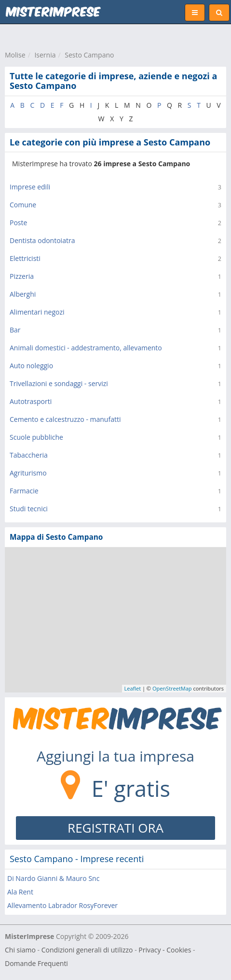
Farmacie (24, 491)
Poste (18, 223)
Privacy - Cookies (165, 950)
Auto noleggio (31, 366)
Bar (15, 330)
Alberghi (23, 294)
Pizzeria (22, 276)
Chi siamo (20, 950)
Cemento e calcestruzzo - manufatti (65, 419)
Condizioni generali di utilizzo (87, 950)
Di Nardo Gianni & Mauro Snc (53, 878)
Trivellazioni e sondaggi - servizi (59, 383)
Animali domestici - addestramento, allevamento (86, 348)
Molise (15, 55)
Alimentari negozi (37, 312)
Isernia (45, 55)
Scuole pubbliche (36, 437)
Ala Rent (20, 892)
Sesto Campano (89, 55)
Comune (23, 205)
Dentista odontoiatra (42, 240)
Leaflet (133, 688)
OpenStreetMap (172, 688)
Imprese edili (30, 187)
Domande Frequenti (36, 963)
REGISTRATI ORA (115, 828)
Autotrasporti (31, 401)
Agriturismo (28, 473)
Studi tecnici (29, 509)
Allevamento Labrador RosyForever (62, 905)
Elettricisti (25, 258)
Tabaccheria (29, 455)
